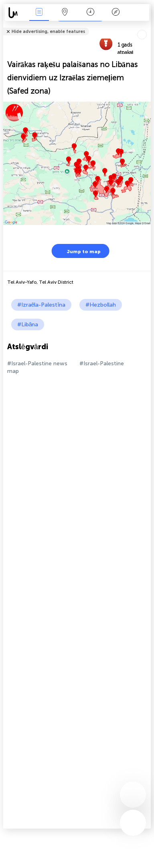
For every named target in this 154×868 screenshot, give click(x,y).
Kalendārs (90, 13)
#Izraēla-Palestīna (42, 305)
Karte (65, 13)
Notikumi (39, 13)
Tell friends (147, 26)
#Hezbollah (101, 305)
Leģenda (116, 13)
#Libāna (28, 324)
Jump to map (79, 251)
